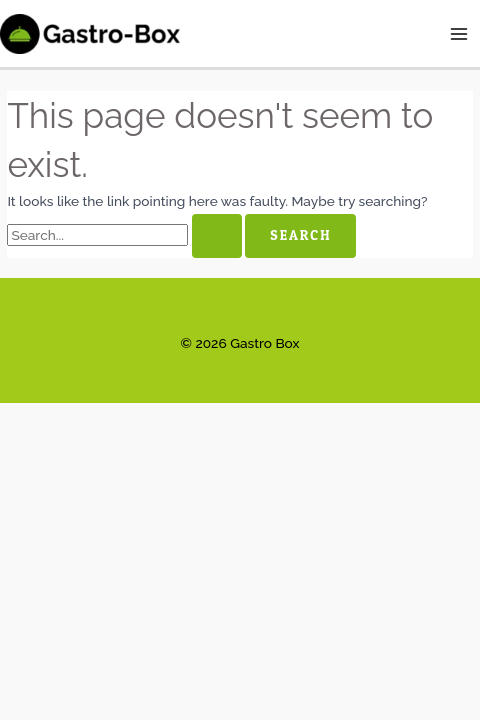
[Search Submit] (217, 236)
